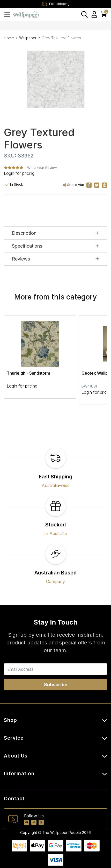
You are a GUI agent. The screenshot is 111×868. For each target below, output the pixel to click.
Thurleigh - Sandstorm (28, 373)
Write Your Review (42, 168)
